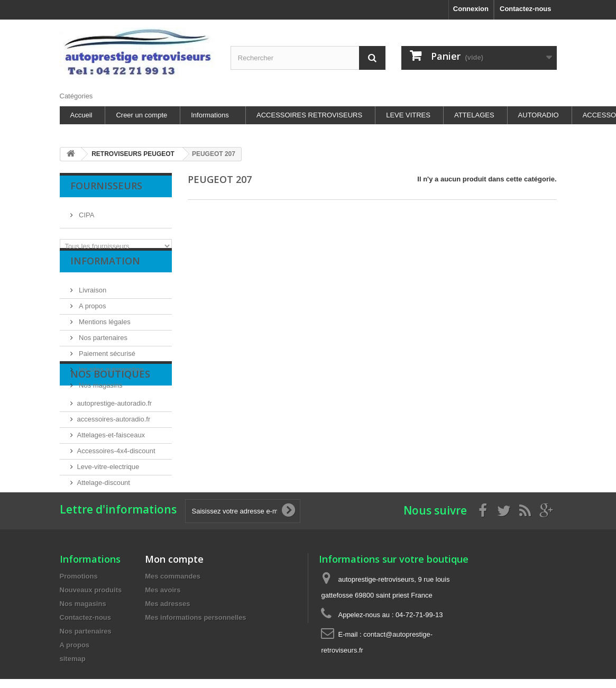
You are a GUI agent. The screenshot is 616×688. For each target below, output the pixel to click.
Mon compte (174, 656)
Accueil (81, 115)
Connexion (471, 9)
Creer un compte (141, 115)
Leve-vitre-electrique (108, 523)
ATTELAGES (474, 115)
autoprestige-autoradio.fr (115, 460)
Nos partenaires (102, 350)
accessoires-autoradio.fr (114, 476)
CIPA (86, 211)
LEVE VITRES (408, 115)
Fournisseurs (106, 186)
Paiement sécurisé (107, 366)
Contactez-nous (526, 9)
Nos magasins (100, 398)
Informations (210, 115)
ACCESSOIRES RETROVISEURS (309, 115)
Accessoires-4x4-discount (116, 507)
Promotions (79, 673)
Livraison (92, 303)
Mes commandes (173, 673)
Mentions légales (104, 334)
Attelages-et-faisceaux (111, 492)
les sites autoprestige (111, 382)
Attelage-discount (104, 539)
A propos (92, 319)
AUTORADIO (539, 115)
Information (105, 278)
